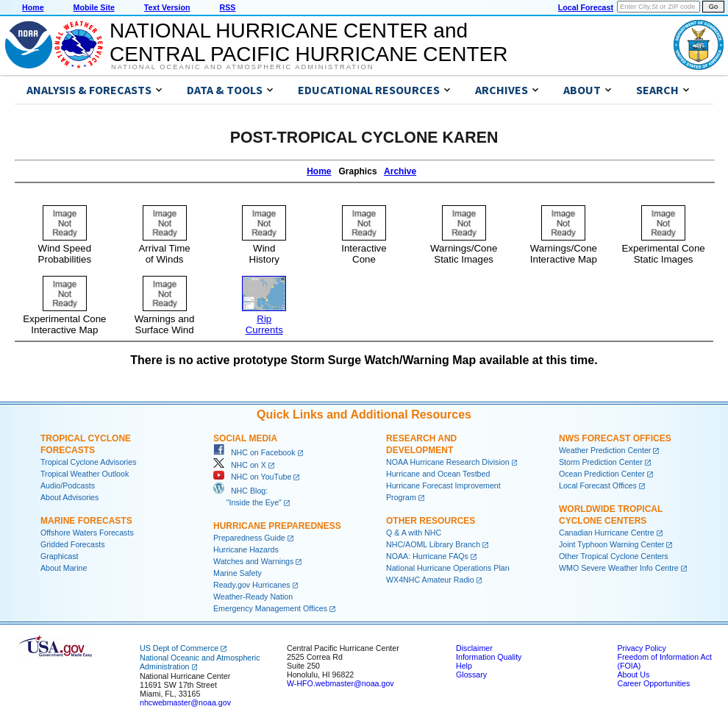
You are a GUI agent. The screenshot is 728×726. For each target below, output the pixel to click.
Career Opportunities (653, 683)
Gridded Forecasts (73, 544)
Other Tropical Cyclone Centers (614, 556)
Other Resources (431, 521)
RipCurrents (264, 319)
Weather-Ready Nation (253, 597)
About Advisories (69, 497)
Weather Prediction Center (605, 450)
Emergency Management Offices (270, 608)
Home (33, 7)
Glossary (471, 675)
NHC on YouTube (252, 477)
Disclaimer (474, 648)
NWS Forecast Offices (615, 438)
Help (464, 666)
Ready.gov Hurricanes (252, 585)
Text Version (167, 7)
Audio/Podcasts (68, 485)
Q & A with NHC (414, 533)
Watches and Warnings (253, 561)
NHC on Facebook (254, 452)
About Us (633, 675)
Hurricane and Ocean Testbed (438, 474)
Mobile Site (94, 7)
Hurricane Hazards (246, 549)
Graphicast (60, 556)
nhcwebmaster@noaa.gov (185, 702)
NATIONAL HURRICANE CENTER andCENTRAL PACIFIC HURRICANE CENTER (308, 42)
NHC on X (240, 465)
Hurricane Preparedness (277, 526)
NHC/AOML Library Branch (433, 544)
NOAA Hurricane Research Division (448, 462)
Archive (400, 171)
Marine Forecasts (86, 521)
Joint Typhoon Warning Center (611, 544)
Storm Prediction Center (601, 462)
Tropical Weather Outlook (85, 474)
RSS (227, 7)
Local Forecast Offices (598, 485)
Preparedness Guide (249, 538)
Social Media (245, 438)
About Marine (64, 568)
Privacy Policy (641, 648)
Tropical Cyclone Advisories (89, 462)
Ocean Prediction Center (602, 474)
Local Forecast (586, 7)
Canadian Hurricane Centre (607, 533)
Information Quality (489, 657)
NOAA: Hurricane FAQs (427, 556)
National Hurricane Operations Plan (448, 568)
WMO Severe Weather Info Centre (619, 568)
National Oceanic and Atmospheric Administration (242, 67)
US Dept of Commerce (179, 648)
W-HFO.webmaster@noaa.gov (340, 683)
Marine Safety (238, 573)
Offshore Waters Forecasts (87, 533)
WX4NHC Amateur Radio (430, 580)
